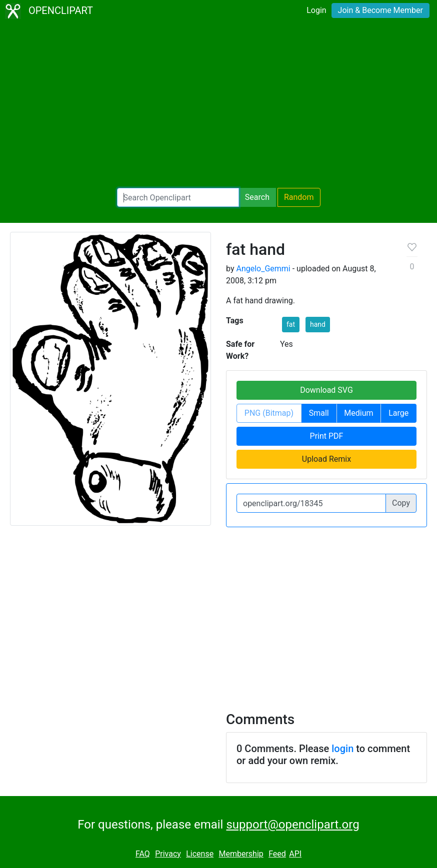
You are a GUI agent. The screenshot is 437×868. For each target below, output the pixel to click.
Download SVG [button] (326, 390)
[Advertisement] (218, 105)
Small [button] (319, 413)
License (200, 854)
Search (257, 197)
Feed (277, 854)
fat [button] (291, 324)
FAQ (143, 854)
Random (299, 197)
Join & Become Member (380, 10)
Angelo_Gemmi (263, 269)
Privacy (168, 854)
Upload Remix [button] (326, 459)
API (295, 854)
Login (316, 10)
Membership (241, 854)
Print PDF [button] (327, 436)
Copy (401, 503)
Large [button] (398, 413)
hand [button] (318, 324)
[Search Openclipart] (178, 197)
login (342, 749)
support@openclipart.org (292, 825)
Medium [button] (358, 413)
